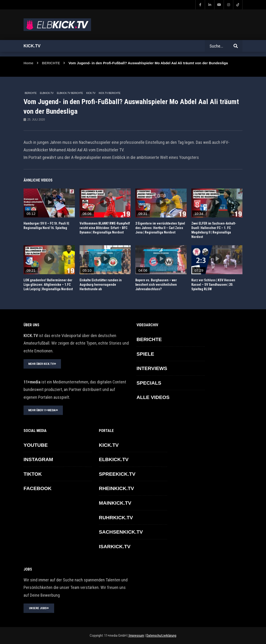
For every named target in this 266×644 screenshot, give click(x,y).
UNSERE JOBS (39, 608)
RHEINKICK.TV (116, 488)
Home (28, 63)
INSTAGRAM (38, 459)
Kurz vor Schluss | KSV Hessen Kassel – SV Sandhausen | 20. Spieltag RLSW (213, 285)
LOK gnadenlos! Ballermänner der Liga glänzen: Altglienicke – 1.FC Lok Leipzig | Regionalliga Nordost (48, 285)
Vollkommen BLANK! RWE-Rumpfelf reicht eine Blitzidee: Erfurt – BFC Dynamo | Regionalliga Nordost (105, 228)
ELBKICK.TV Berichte (70, 93)
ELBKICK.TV (47, 93)
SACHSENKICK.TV (121, 532)
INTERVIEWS (152, 368)
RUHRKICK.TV (116, 517)
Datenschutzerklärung (161, 636)
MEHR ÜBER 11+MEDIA (43, 410)
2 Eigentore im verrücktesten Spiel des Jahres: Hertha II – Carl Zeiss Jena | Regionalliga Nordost (160, 228)
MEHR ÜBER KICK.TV (42, 364)
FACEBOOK (38, 488)
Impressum (136, 636)
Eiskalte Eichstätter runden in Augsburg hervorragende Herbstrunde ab (101, 285)
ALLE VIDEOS (153, 397)
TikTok (33, 474)
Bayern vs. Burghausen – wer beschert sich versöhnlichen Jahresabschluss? (156, 285)
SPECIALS (149, 383)
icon (49, 202)
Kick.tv (32, 46)
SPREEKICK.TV (117, 474)
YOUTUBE (36, 445)
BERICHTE (51, 63)
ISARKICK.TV (115, 546)
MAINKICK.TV (115, 503)
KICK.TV (91, 93)
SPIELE (145, 354)
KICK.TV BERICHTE (109, 93)
